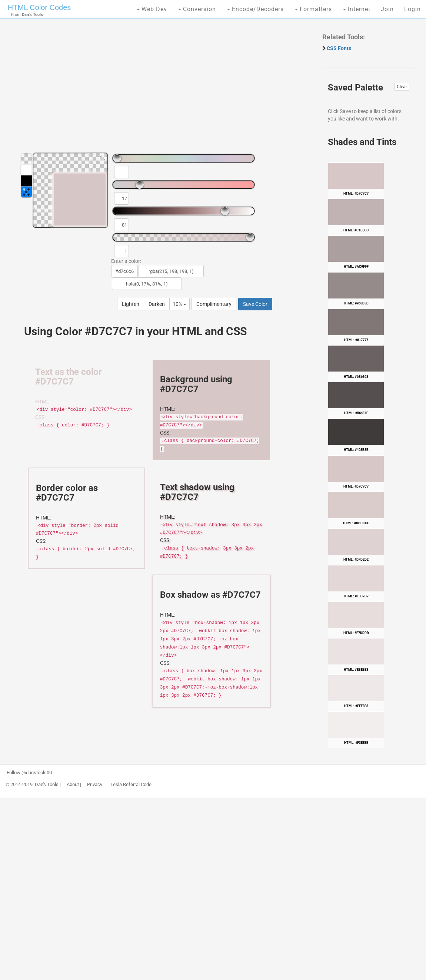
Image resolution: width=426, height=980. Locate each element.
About (73, 785)
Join (387, 9)
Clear (402, 87)
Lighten (131, 304)
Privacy (95, 785)
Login (412, 9)
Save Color (255, 304)
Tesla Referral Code (131, 785)
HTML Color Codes (39, 7)
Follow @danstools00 (29, 773)
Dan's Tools (47, 785)
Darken (157, 304)
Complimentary (214, 304)
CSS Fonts (339, 48)
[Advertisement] (161, 89)
